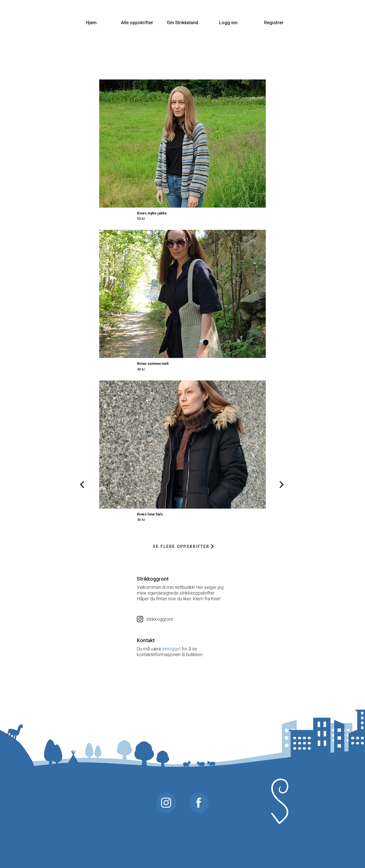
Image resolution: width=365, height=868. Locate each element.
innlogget (171, 649)
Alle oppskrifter (137, 23)
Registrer (274, 23)
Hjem (91, 23)
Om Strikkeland (182, 23)
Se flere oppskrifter (183, 547)
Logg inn (228, 23)
